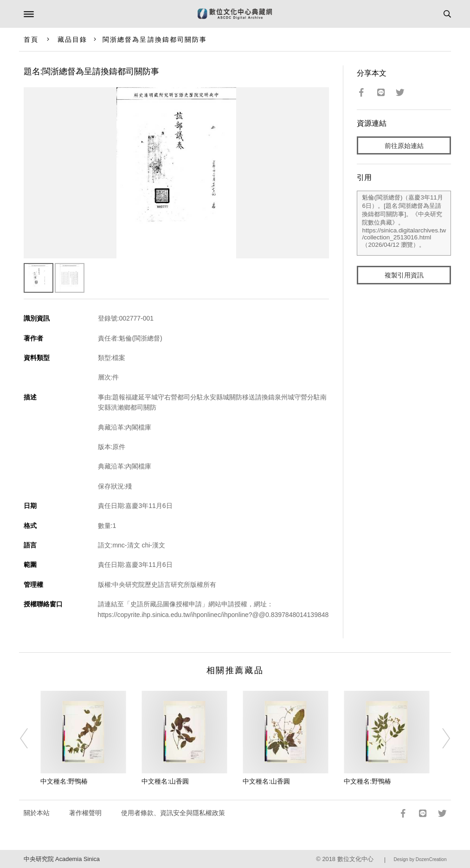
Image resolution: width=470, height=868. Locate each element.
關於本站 (37, 813)
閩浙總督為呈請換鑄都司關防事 (155, 39)
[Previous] (30, 739)
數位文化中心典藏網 (235, 14)
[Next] (440, 739)
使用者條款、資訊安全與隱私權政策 (173, 813)
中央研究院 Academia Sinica (62, 859)
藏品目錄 (72, 39)
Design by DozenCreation (420, 859)
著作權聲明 (85, 813)
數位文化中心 (355, 859)
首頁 (31, 39)
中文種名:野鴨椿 (64, 781)
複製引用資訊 (404, 275)
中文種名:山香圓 (165, 781)
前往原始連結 (404, 146)
